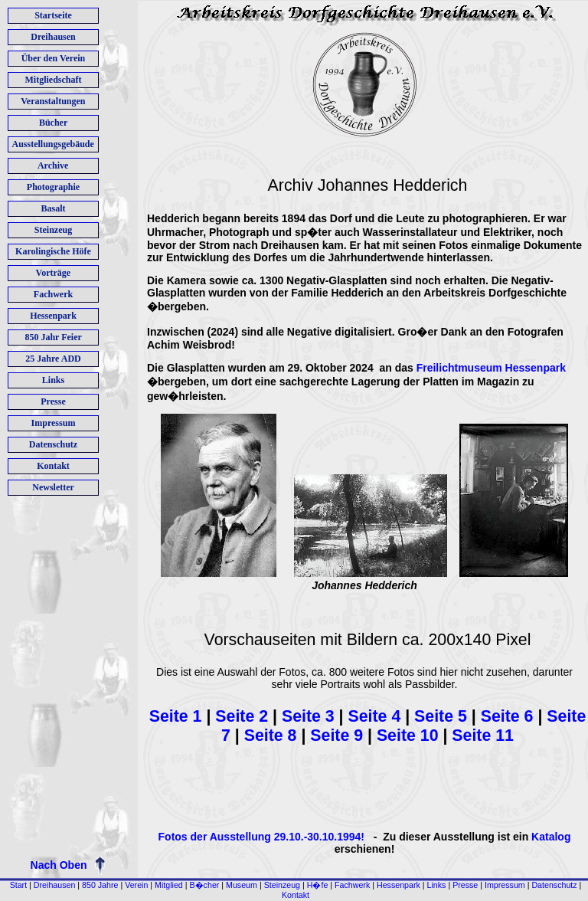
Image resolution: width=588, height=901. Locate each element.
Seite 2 (244, 716)
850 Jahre (100, 885)
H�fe (318, 885)
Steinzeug (282, 885)
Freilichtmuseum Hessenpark (491, 368)
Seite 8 (271, 736)
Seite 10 (408, 736)
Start (19, 885)
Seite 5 (443, 716)
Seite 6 (510, 716)
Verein (136, 885)
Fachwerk (352, 885)
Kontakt (296, 895)
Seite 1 (176, 716)
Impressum (505, 885)
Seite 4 (375, 716)
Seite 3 (308, 716)
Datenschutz (554, 885)
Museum (242, 885)
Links (437, 885)
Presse (465, 885)
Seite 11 (483, 736)
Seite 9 (336, 736)
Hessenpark (399, 885)
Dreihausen (55, 885)
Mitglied (169, 885)
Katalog (551, 837)
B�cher (205, 885)
